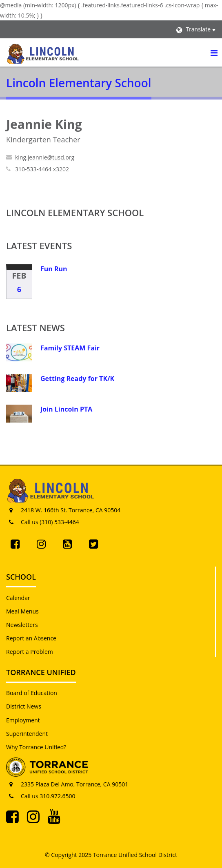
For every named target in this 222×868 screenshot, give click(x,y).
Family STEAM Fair (70, 348)
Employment (23, 720)
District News (24, 706)
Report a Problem (30, 652)
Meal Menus (22, 611)
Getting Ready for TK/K (77, 379)
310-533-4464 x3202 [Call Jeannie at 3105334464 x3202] (42, 169)
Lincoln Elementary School (75, 213)
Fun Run (54, 269)
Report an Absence (31, 638)
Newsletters (22, 625)
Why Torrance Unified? (36, 747)
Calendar (18, 598)
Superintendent (27, 734)
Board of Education (32, 693)
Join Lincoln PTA (66, 409)
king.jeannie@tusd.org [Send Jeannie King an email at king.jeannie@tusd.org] (45, 157)
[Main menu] (214, 53)
